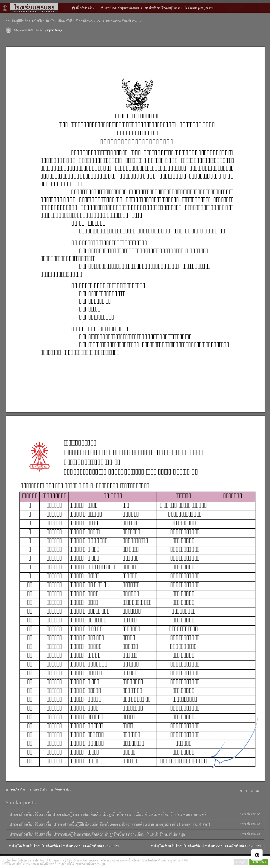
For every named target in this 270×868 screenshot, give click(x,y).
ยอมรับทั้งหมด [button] (259, 862)
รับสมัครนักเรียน (63, 789)
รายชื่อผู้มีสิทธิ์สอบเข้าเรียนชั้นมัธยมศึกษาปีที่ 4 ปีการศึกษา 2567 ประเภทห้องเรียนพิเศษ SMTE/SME (64, 846)
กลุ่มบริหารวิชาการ (19, 789)
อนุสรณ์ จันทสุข (54, 30)
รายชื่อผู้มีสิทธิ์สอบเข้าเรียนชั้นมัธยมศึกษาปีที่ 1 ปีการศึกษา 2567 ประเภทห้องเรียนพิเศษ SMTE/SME (206, 846)
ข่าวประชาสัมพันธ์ (39, 789)
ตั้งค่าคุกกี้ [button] (241, 862)
